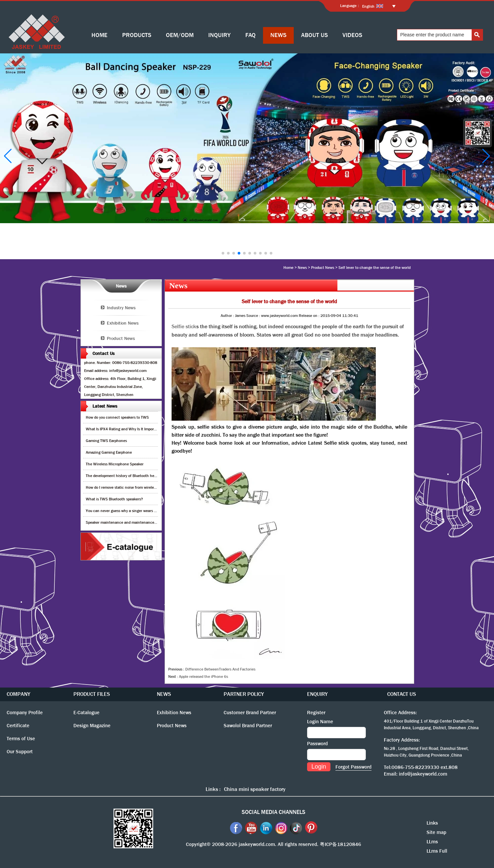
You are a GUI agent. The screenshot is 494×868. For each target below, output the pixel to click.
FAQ (251, 35)
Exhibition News (123, 323)
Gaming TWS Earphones (106, 441)
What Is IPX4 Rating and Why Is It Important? (124, 429)
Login (319, 767)
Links (432, 823)
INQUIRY (219, 35)
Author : (228, 316)
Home (288, 268)
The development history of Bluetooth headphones (128, 476)
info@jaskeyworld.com (423, 774)
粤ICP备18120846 (340, 844)
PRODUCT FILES (92, 694)
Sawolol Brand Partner (248, 726)
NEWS (278, 35)
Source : (254, 316)
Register (316, 713)
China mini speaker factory (255, 789)
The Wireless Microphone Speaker (115, 464)
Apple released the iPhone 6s (203, 677)
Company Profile (25, 713)
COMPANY (19, 694)
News (302, 268)
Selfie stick (184, 326)
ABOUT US (314, 35)
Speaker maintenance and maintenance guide (125, 522)
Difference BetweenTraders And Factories (220, 669)
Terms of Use (21, 739)
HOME (99, 35)
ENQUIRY (317, 694)
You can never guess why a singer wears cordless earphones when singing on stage (156, 511)
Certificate (18, 726)
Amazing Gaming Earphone (109, 452)
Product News (323, 268)
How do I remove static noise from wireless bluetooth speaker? (138, 487)
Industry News (121, 308)
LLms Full (437, 851)
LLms (432, 842)
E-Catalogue (86, 713)
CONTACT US (402, 694)
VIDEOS (352, 35)
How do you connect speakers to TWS (117, 417)
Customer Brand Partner (250, 713)
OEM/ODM (180, 35)
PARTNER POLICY (244, 694)
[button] (223, 253)
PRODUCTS (137, 35)
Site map (436, 832)
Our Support (20, 752)
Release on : (310, 316)
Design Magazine (92, 726)
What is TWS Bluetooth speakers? (114, 499)
